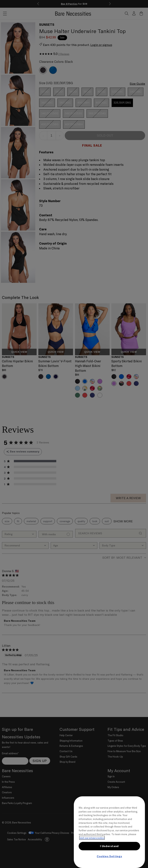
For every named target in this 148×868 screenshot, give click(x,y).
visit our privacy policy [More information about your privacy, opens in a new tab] (92, 838)
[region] (109, 832)
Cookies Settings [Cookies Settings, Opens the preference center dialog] (109, 856)
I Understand (109, 846)
